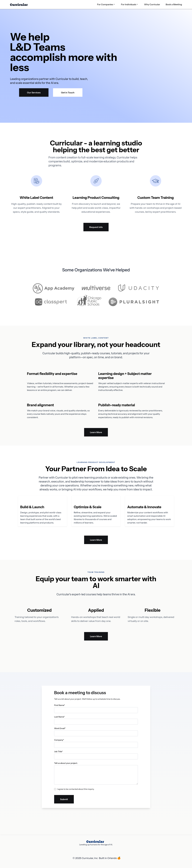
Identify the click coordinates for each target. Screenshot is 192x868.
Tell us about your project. (66, 763)
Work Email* (60, 728)
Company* (59, 740)
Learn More (96, 432)
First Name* (60, 705)
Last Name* (59, 717)
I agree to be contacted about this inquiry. (76, 789)
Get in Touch (68, 92)
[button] (106, 5)
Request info (96, 227)
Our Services (34, 92)
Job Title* (58, 752)
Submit (64, 799)
